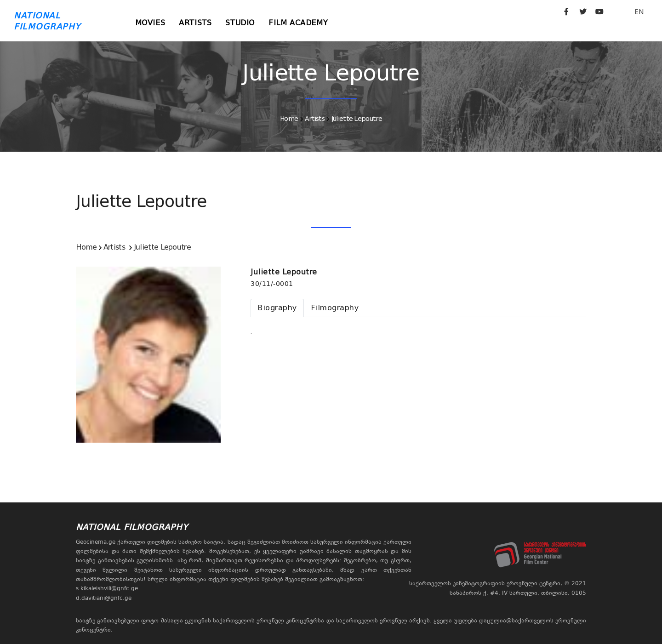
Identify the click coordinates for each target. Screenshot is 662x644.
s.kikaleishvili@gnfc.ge (107, 588)
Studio (240, 23)
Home (289, 119)
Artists (195, 23)
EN (639, 12)
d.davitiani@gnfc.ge (104, 598)
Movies (150, 23)
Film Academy (298, 23)
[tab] (277, 308)
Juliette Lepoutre (357, 119)
